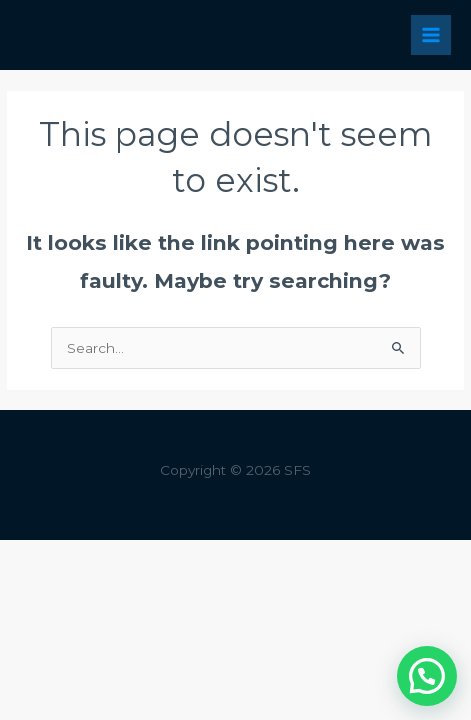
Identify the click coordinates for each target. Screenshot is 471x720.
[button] (427, 676)
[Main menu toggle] (431, 35)
